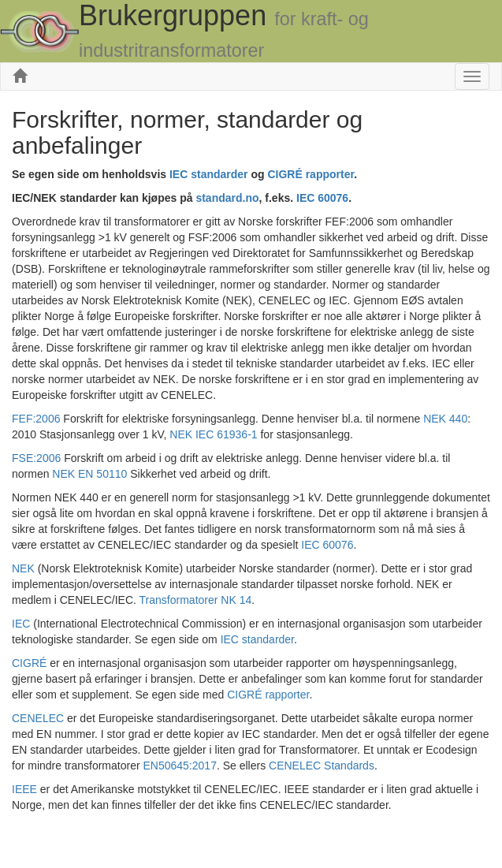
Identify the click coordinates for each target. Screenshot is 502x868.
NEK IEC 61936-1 (213, 434)
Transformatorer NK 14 (196, 600)
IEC (21, 624)
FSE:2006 (36, 458)
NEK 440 (445, 419)
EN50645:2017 (180, 766)
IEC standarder (257, 639)
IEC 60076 (327, 545)
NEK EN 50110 (89, 474)
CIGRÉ (29, 663)
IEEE (24, 789)
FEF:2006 (36, 419)
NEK (23, 568)
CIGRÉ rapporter (268, 695)
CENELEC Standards (322, 766)
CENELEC (38, 718)
